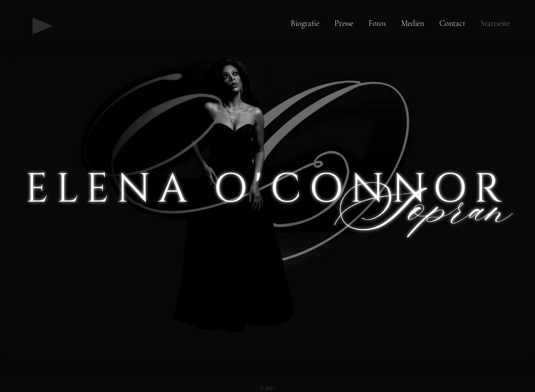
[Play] (43, 26)
